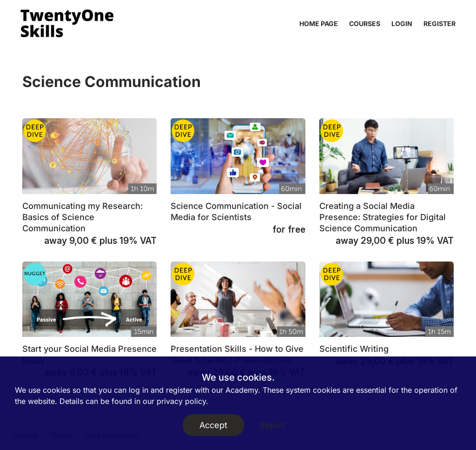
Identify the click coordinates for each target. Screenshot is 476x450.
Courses (365, 24)
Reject (272, 425)
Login (402, 24)
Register (440, 24)
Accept (213, 425)
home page (319, 24)
